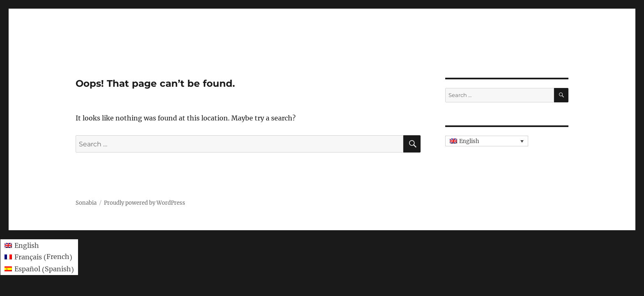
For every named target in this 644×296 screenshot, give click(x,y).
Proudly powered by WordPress (145, 203)
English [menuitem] (469, 141)
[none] (487, 141)
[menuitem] (487, 141)
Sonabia (86, 203)
